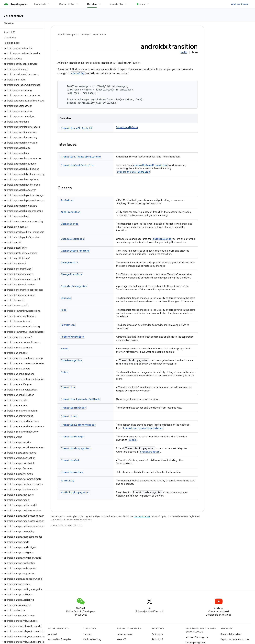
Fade (64, 310)
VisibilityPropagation (75, 492)
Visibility (67, 481)
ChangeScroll (69, 262)
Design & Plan (67, 4)
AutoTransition (71, 212)
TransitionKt (69, 416)
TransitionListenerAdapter (78, 425)
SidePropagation (71, 360)
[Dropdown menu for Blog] (149, 4)
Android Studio (240, 4)
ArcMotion (67, 200)
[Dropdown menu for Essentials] (51, 4)
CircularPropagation (74, 286)
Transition (68, 387)
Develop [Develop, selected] (92, 4)
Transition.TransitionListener (81, 157)
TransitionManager (73, 437)
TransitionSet (70, 460)
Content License (142, 516)
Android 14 (157, 639)
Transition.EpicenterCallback (80, 399)
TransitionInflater (73, 408)
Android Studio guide (197, 637)
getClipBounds (162, 239)
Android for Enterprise (60, 639)
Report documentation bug (235, 639)
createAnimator (150, 452)
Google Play (117, 4)
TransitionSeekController (78, 165)
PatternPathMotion (73, 337)
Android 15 (157, 634)
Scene (65, 349)
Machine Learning (92, 639)
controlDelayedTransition (150, 165)
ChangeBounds (70, 224)
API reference (14, 16)
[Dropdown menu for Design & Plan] (79, 4)
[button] (21, 48)
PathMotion (68, 325)
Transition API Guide (75, 128)
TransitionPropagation (76, 448)
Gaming (87, 634)
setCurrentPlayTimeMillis (133, 172)
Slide (64, 372)
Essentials (40, 4)
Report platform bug (231, 634)
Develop (85, 34)
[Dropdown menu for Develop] (101, 4)
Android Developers (67, 34)
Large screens (124, 634)
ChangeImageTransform (75, 251)
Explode (66, 298)
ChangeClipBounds (72, 239)
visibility (78, 73)
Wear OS (122, 639)
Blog (142, 4)
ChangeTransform (72, 274)
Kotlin (184, 52)
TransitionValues (72, 472)
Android (52, 634)
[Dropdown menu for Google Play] (128, 4)
